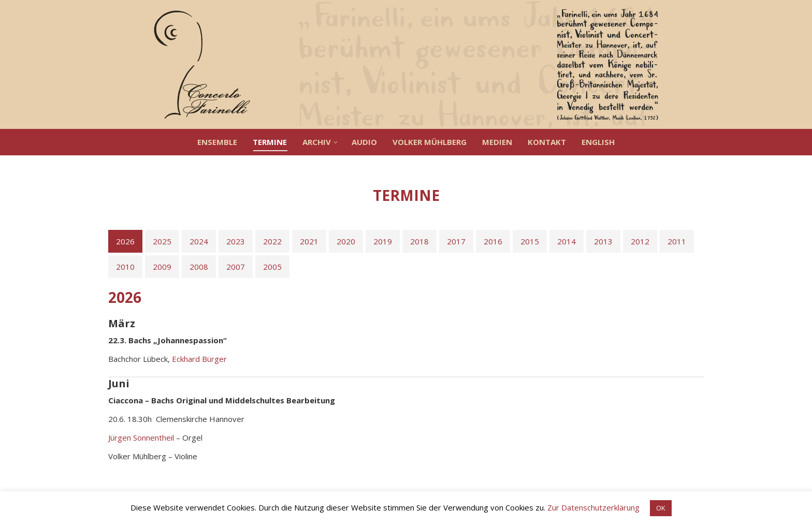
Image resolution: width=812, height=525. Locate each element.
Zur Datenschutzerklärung (593, 507)
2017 (456, 241)
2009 (162, 267)
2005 (272, 267)
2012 (640, 241)
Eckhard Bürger (199, 359)
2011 (677, 241)
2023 (236, 241)
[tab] (125, 241)
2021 (309, 241)
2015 (530, 241)
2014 (567, 241)
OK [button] (661, 508)
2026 (125, 241)
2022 (272, 241)
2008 (199, 267)
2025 (162, 241)
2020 (346, 241)
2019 (383, 241)
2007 (236, 267)
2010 (125, 267)
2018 (419, 241)
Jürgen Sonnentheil (141, 437)
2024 (199, 241)
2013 (603, 241)
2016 (493, 241)
